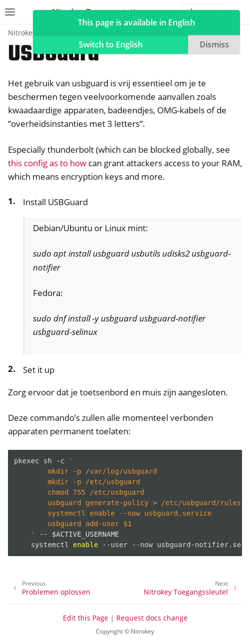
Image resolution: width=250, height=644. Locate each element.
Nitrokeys (24, 33)
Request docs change (152, 618)
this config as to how (47, 163)
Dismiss (214, 44)
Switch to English (111, 44)
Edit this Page (86, 618)
